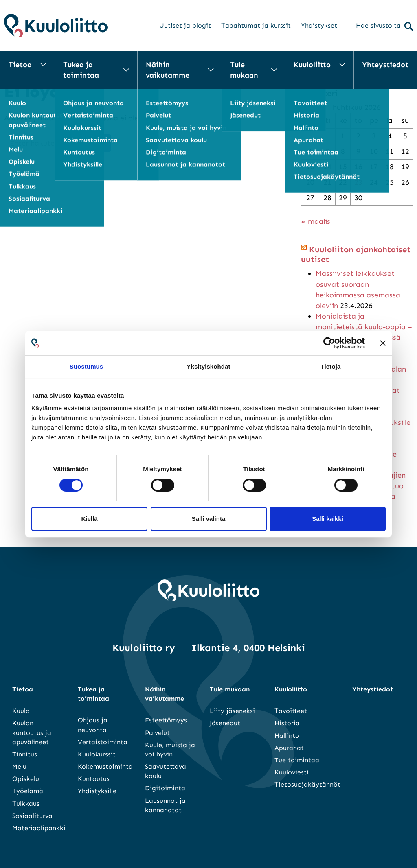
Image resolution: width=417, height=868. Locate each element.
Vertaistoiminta (103, 742)
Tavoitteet (291, 711)
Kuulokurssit (97, 754)
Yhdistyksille (97, 791)
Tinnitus (25, 754)
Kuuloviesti (292, 772)
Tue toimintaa (297, 760)
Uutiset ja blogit (185, 25)
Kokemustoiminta (105, 766)
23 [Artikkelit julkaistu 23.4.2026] (358, 182)
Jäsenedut (225, 723)
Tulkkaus (26, 804)
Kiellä (89, 519)
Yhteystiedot (385, 65)
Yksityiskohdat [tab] (208, 366)
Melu (19, 766)
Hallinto (287, 736)
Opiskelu (26, 779)
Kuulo (21, 711)
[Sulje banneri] (383, 343)
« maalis (316, 221)
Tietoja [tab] (331, 366)
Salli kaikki (328, 519)
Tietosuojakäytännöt (307, 784)
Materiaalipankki (39, 828)
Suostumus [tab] (87, 366)
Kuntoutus (94, 779)
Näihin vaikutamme (168, 70)
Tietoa (20, 65)
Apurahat (289, 748)
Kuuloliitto (312, 65)
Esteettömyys (166, 720)
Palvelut (157, 733)
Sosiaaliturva (32, 816)
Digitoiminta (165, 788)
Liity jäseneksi (232, 711)
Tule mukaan (244, 70)
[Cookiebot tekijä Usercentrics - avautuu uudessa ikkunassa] (329, 343)
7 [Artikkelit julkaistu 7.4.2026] (327, 151)
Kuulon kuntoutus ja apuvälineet (32, 732)
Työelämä (28, 791)
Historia (287, 723)
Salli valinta (209, 519)
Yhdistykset (319, 25)
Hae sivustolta (384, 26)
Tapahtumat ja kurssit (256, 25)
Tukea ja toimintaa (81, 70)
